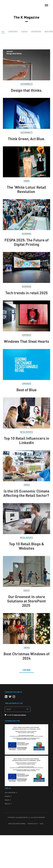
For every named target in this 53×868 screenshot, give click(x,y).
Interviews (36, 32)
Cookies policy (33, 824)
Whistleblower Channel (17, 824)
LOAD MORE (26, 670)
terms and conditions (20, 715)
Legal (42, 824)
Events (24, 32)
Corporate (13, 32)
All (3, 32)
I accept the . (16, 715)
